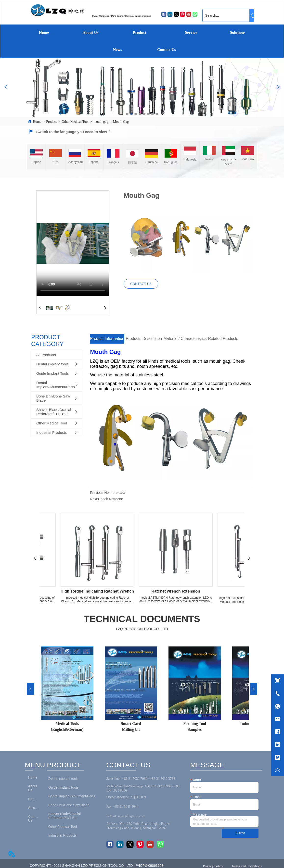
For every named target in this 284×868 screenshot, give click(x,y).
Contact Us (167, 50)
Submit (240, 833)
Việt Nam (248, 159)
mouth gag (101, 122)
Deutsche (152, 162)
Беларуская (75, 162)
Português (171, 162)
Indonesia (190, 160)
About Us (90, 32)
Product (140, 32)
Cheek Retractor (111, 499)
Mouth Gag (121, 122)
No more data (115, 493)
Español (94, 162)
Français (113, 162)
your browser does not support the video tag (73, 243)
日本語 (132, 162)
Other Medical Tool (75, 122)
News (117, 50)
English (36, 162)
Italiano (209, 159)
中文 (55, 162)
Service (191, 32)
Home (44, 32)
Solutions (238, 32)
